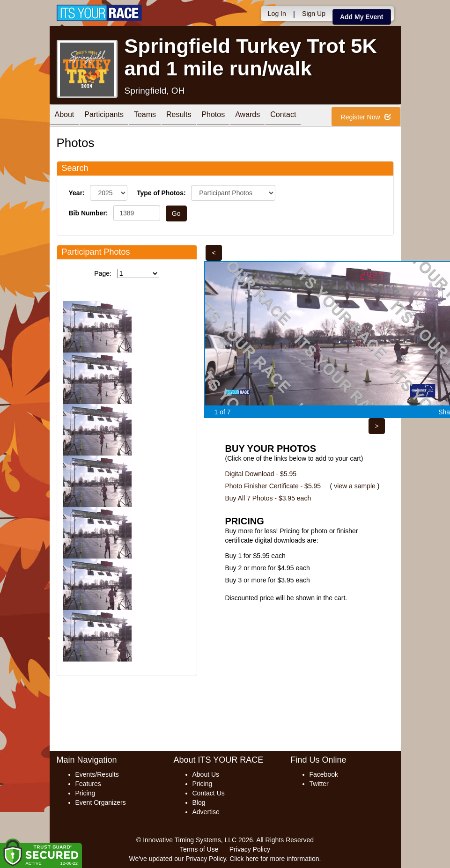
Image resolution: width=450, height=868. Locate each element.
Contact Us (209, 793)
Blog (199, 802)
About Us (206, 774)
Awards (247, 116)
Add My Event (362, 17)
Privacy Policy (250, 849)
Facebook (324, 774)
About (65, 116)
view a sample (355, 486)
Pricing (85, 793)
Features (88, 784)
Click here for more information (274, 859)
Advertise (206, 812)
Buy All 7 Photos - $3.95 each (268, 498)
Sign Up (314, 14)
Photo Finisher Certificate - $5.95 (273, 486)
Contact (283, 116)
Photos (213, 116)
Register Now (366, 117)
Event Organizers (101, 802)
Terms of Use (199, 849)
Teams (145, 116)
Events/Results (97, 774)
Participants (104, 116)
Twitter (319, 784)
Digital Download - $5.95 (261, 474)
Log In (277, 14)
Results (179, 116)
